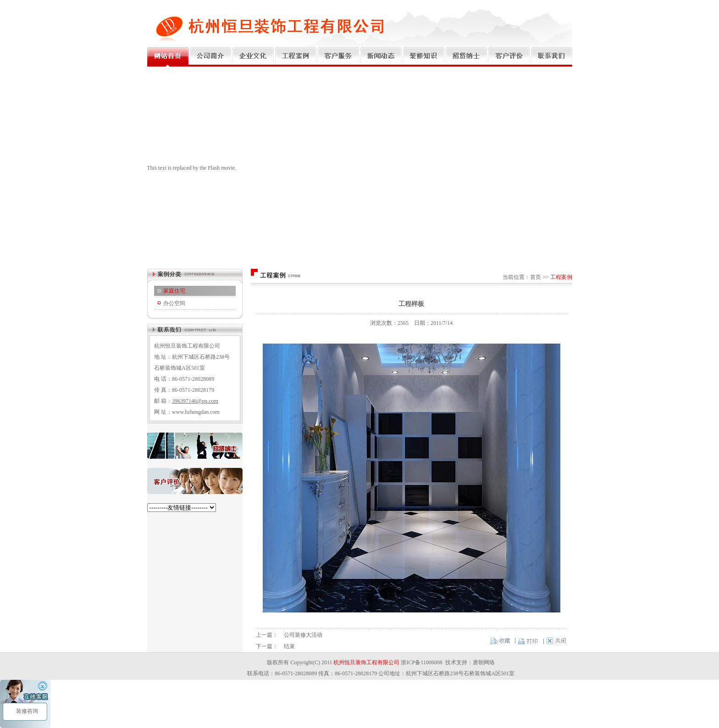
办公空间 (174, 303)
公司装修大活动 (303, 635)
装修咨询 (26, 711)
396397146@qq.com (195, 401)
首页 (536, 277)
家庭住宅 (174, 291)
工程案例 (561, 277)
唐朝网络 (484, 662)
